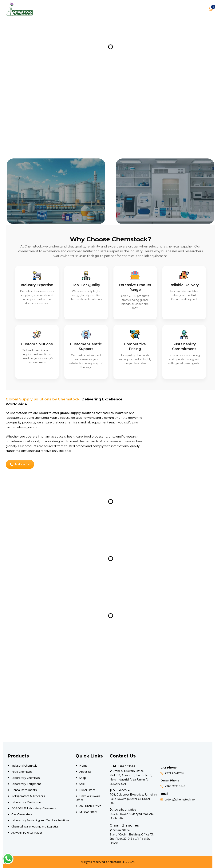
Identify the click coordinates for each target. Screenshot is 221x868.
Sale (82, 784)
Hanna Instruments (24, 790)
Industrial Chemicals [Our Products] (24, 765)
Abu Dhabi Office (90, 806)
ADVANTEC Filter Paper (27, 832)
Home (83, 765)
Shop (83, 778)
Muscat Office (89, 812)
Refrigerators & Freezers (28, 796)
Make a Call (20, 464)
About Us (85, 772)
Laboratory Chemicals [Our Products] (26, 778)
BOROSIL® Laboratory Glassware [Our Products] (34, 808)
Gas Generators (22, 814)
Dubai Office (87, 790)
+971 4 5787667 (175, 773)
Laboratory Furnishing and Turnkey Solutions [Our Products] (40, 820)
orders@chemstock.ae (180, 800)
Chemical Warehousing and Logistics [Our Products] (35, 826)
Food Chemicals (22, 772)
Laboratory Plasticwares (28, 802)
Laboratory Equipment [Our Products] (26, 784)
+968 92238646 (175, 786)
